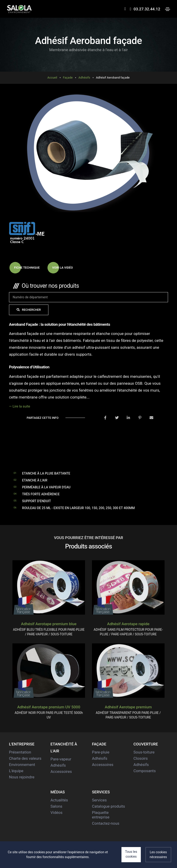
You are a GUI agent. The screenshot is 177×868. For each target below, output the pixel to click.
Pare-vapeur (61, 759)
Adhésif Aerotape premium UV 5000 (49, 707)
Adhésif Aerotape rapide (128, 624)
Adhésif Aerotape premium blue (49, 624)
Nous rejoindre (22, 777)
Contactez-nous (106, 824)
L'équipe (16, 771)
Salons (56, 806)
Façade (68, 78)
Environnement (22, 765)
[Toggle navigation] (168, 9)
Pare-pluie (101, 752)
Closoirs (141, 759)
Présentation (20, 752)
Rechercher (25, 310)
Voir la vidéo (62, 268)
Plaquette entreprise (101, 815)
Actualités (59, 800)
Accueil (52, 78)
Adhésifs (84, 78)
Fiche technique (25, 268)
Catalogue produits (108, 806)
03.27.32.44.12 (144, 9)
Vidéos (56, 813)
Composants (145, 771)
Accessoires (61, 772)
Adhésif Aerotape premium (128, 707)
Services (99, 800)
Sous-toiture (144, 752)
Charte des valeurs (25, 759)
